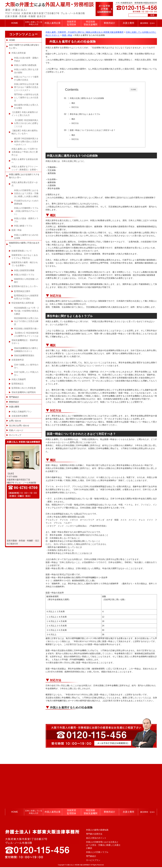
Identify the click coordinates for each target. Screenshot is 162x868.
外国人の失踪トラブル (24, 275)
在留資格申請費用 (20, 416)
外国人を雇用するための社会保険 (71, 708)
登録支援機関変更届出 (24, 355)
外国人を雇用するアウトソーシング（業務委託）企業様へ (25, 168)
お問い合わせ (15, 421)
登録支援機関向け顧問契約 (24, 392)
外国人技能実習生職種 (24, 270)
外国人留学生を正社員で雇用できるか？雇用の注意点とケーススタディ (26, 87)
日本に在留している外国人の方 (34, 23)
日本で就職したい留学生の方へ (26, 366)
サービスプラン (93, 861)
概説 (74, 103)
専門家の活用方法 (94, 835)
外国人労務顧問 (19, 379)
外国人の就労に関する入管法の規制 (26, 71)
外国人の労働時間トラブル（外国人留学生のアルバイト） (26, 211)
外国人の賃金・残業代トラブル (26, 220)
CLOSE (133, 90)
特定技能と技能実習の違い (26, 329)
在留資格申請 (18, 360)
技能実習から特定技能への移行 (26, 281)
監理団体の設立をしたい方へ (25, 286)
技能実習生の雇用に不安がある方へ (24, 244)
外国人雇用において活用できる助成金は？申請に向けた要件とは (25, 152)
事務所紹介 (109, 23)
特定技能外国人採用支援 (23, 303)
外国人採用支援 (19, 53)
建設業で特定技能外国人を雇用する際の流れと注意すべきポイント (26, 142)
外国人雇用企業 (53, 23)
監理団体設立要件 (22, 291)
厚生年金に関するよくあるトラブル (86, 114)
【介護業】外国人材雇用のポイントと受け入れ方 (25, 114)
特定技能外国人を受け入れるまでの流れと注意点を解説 (26, 321)
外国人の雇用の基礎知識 (25, 65)
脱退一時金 (17, 230)
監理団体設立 (18, 384)
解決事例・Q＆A (147, 23)
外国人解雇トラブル (23, 226)
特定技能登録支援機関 (90, 23)
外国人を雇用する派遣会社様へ (25, 161)
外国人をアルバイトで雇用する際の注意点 (26, 78)
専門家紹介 (14, 397)
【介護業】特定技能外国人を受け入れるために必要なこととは (26, 123)
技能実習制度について (22, 251)
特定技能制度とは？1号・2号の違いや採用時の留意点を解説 (26, 311)
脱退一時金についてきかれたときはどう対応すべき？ (94, 131)
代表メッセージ (16, 430)
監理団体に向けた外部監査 (24, 388)
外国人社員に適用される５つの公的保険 (88, 98)
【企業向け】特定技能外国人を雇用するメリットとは (26, 334)
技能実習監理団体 (72, 23)
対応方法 (76, 107)
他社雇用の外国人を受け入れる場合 (26, 106)
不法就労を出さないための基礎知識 (26, 202)
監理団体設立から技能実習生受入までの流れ (26, 297)
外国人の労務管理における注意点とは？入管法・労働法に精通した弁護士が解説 (26, 193)
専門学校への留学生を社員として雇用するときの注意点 (26, 98)
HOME (15, 23)
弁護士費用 (128, 23)
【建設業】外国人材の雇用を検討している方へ (25, 132)
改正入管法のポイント (96, 839)
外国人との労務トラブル (97, 853)
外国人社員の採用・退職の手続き (26, 59)
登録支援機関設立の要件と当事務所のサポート (26, 350)
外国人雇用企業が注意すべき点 (25, 184)
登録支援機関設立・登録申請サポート (25, 342)
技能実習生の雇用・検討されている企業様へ (25, 264)
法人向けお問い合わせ (19, 426)
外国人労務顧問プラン (22, 412)
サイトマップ (15, 435)
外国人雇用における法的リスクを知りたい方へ (24, 176)
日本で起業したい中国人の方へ (26, 374)
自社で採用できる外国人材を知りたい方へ (24, 46)
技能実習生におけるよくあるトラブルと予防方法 (25, 257)
